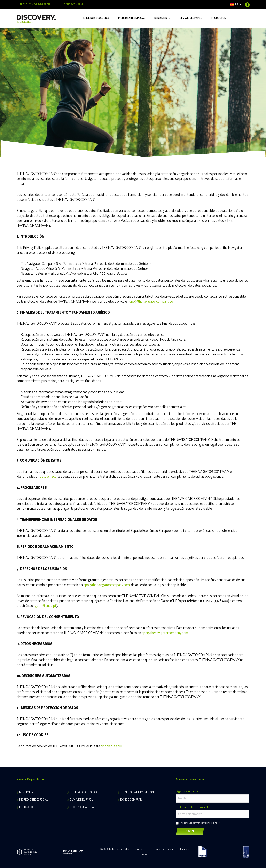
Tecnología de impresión (137, 792)
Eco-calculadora (82, 807)
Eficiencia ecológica (84, 792)
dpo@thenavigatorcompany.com (107, 585)
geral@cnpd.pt (45, 606)
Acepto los (200, 823)
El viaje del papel (81, 800)
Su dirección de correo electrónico (196, 807)
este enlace (48, 477)
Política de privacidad (162, 849)
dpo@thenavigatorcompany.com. (153, 302)
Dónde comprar (131, 800)
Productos (27, 807)
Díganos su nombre (187, 792)
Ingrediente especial (34, 800)
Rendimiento (28, 792)
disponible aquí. (112, 746)
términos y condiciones (206, 823)
